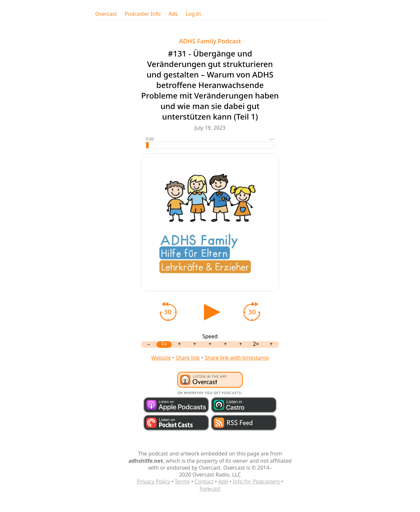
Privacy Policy (153, 481)
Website (161, 358)
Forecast (210, 489)
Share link (188, 358)
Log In (193, 14)
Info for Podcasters (256, 481)
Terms (182, 481)
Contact (204, 481)
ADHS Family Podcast (210, 41)
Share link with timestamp (237, 358)
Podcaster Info (143, 14)
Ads (173, 14)
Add (223, 481)
